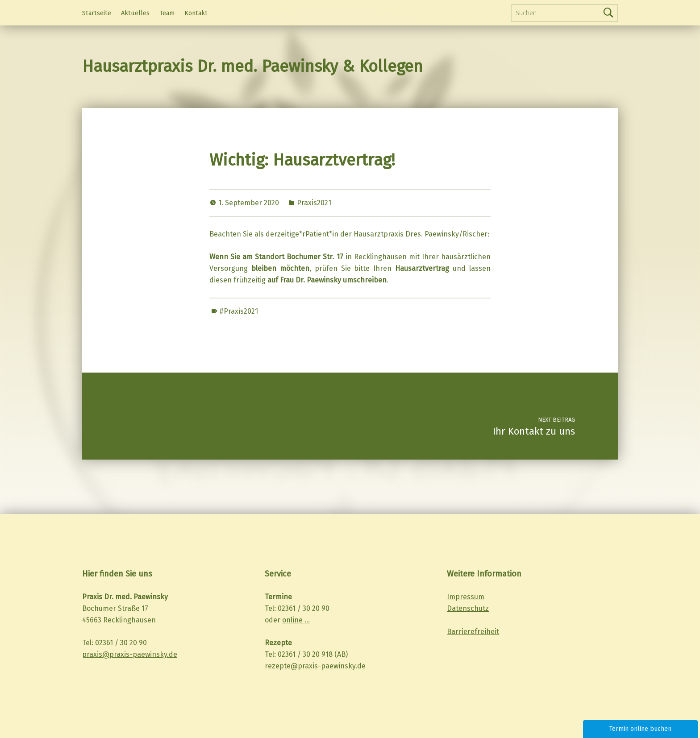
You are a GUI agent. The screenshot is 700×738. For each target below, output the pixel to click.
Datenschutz (468, 608)
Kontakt (196, 13)
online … (296, 620)
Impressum (466, 597)
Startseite (97, 13)
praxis (92, 654)
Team (167, 13)
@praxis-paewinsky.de (140, 654)
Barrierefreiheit (473, 632)
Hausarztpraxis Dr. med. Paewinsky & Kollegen (252, 66)
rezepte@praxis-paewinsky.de (315, 666)
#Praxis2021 (239, 311)
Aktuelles (135, 13)
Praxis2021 (314, 203)
